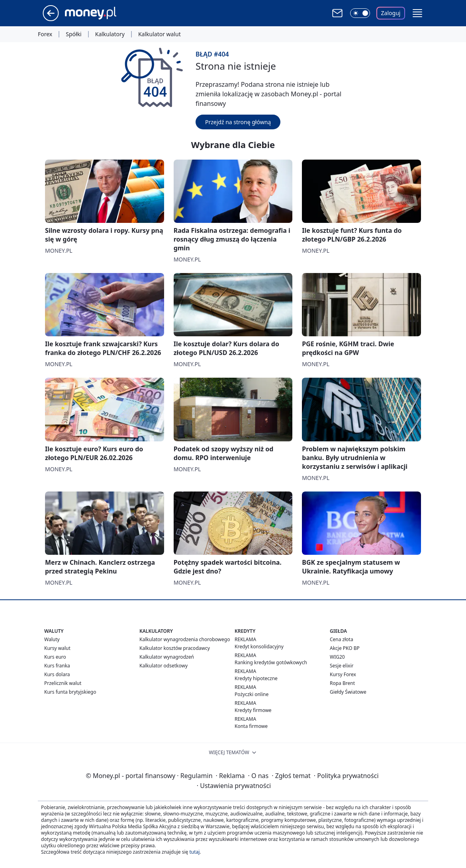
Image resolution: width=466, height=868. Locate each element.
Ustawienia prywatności (234, 786)
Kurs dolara (57, 674)
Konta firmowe (251, 726)
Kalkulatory (110, 34)
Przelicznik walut (63, 683)
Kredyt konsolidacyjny (259, 647)
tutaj (194, 852)
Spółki (73, 34)
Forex (45, 34)
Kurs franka (57, 666)
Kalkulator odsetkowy (163, 666)
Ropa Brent (342, 683)
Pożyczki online (252, 694)
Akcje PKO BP (345, 648)
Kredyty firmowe (253, 710)
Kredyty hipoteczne (256, 678)
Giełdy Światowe (348, 692)
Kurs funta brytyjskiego (70, 692)
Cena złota (342, 639)
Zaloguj (391, 13)
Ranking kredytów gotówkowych (271, 662)
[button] (417, 13)
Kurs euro (55, 657)
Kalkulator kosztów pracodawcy (175, 648)
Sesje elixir (342, 666)
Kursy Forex (343, 674)
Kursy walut (57, 648)
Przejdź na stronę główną (238, 122)
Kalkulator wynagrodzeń (167, 657)
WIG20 (337, 657)
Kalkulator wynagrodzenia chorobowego (185, 639)
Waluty (52, 639)
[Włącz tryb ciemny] (360, 13)
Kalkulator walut (160, 34)
